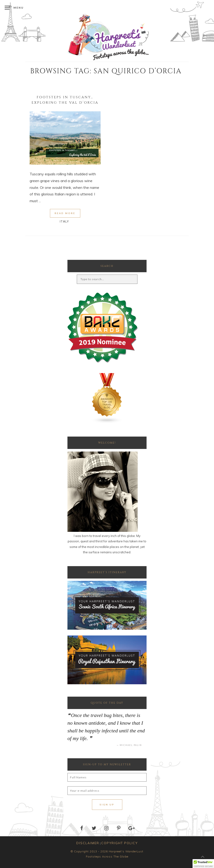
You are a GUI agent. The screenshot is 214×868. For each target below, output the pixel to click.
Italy (64, 222)
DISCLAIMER (88, 843)
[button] (203, 864)
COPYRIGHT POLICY (119, 843)
